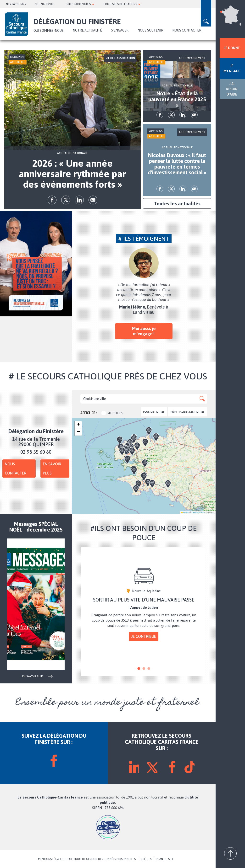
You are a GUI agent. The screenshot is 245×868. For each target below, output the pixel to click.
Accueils (112, 413)
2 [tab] (144, 668)
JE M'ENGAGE (232, 69)
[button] (150, 476)
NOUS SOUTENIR (150, 30)
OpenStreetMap (198, 512)
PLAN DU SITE (165, 859)
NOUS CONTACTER (187, 30)
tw (66, 200)
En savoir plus (52, 469)
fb (52, 200)
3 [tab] (149, 668)
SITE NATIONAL (44, 4)
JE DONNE (232, 48)
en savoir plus (33, 676)
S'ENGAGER (120, 30)
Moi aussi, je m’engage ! (144, 331)
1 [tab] (139, 668)
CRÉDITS (146, 859)
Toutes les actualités (177, 203)
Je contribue (144, 636)
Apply (202, 399)
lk (79, 200)
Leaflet (185, 512)
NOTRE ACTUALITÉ (87, 30)
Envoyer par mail (93, 200)
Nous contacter (16, 469)
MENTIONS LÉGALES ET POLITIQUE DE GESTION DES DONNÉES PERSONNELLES (87, 859)
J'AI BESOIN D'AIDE (232, 89)
